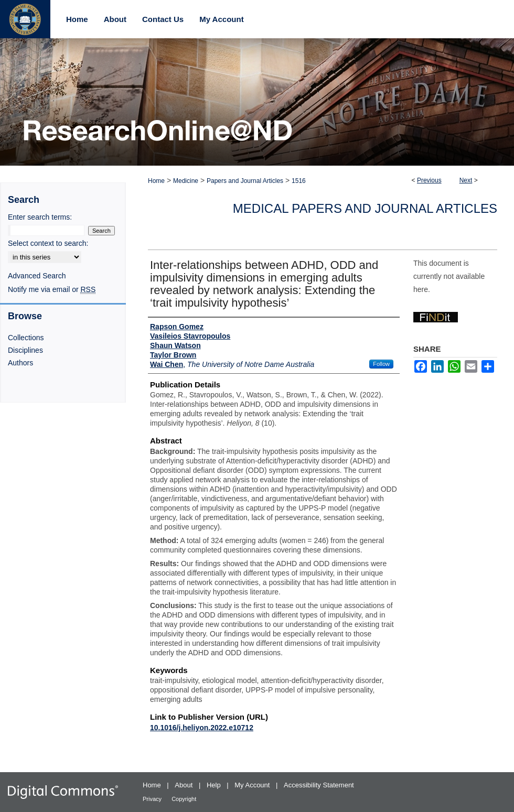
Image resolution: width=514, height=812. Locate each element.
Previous (429, 180)
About (185, 785)
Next (466, 180)
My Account (253, 785)
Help (215, 785)
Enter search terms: (40, 217)
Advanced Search (37, 276)
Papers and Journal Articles (245, 181)
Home (156, 181)
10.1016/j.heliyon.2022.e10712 (202, 728)
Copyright (184, 799)
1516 (299, 181)
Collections (26, 338)
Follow (381, 364)
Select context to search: (48, 243)
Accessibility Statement (319, 785)
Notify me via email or (52, 289)
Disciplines (25, 350)
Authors (20, 363)
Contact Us (163, 19)
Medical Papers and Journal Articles (365, 208)
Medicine (186, 181)
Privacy (153, 799)
